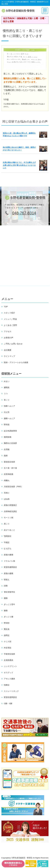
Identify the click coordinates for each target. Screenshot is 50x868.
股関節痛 (8, 437)
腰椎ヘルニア (9, 418)
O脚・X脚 (8, 704)
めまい (7, 381)
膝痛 (6, 611)
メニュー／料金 (10, 319)
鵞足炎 (7, 629)
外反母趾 (8, 648)
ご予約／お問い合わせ (13, 344)
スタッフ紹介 (9, 313)
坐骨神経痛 (9, 474)
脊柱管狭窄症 (9, 592)
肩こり (7, 524)
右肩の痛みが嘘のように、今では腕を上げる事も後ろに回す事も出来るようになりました (19, 165)
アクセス (8, 331)
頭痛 (6, 586)
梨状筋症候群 (9, 462)
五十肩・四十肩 (10, 468)
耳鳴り (7, 493)
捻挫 (6, 456)
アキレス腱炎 (9, 679)
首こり (7, 400)
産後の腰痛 (9, 573)
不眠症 (7, 542)
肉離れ (7, 480)
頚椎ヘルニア (9, 406)
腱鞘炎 (7, 387)
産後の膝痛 (9, 555)
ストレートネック (11, 691)
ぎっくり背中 (9, 604)
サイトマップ (9, 356)
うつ (6, 394)
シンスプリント (10, 666)
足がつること (9, 530)
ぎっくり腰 (9, 617)
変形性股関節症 (10, 697)
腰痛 (6, 598)
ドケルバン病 (9, 561)
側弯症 (7, 635)
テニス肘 (8, 642)
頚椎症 (7, 685)
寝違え (7, 580)
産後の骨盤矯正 (10, 505)
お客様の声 (9, 338)
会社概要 (8, 350)
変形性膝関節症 (10, 567)
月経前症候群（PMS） (13, 487)
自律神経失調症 (10, 511)
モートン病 (9, 518)
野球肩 (7, 425)
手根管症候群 (9, 654)
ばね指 (7, 499)
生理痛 (7, 449)
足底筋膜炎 (9, 660)
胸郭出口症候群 (10, 443)
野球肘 (7, 623)
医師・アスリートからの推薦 (16, 362)
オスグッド (9, 673)
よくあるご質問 (10, 325)
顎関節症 (8, 536)
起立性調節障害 (10, 431)
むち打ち (8, 549)
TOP (6, 307)
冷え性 (7, 412)
